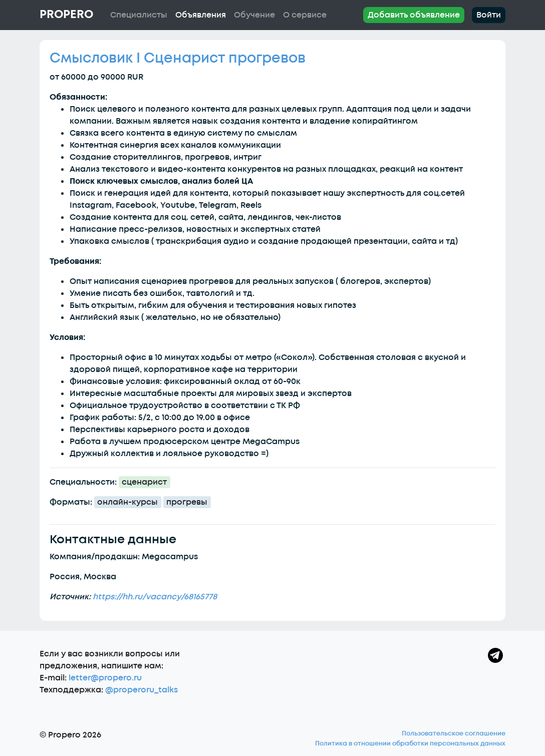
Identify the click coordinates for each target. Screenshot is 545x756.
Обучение (254, 15)
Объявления (201, 15)
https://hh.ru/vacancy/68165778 (155, 597)
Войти (489, 15)
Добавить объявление (414, 15)
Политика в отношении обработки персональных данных (410, 743)
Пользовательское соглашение (454, 733)
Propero (66, 15)
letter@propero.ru (105, 678)
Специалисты (139, 15)
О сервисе (305, 15)
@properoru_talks (142, 690)
